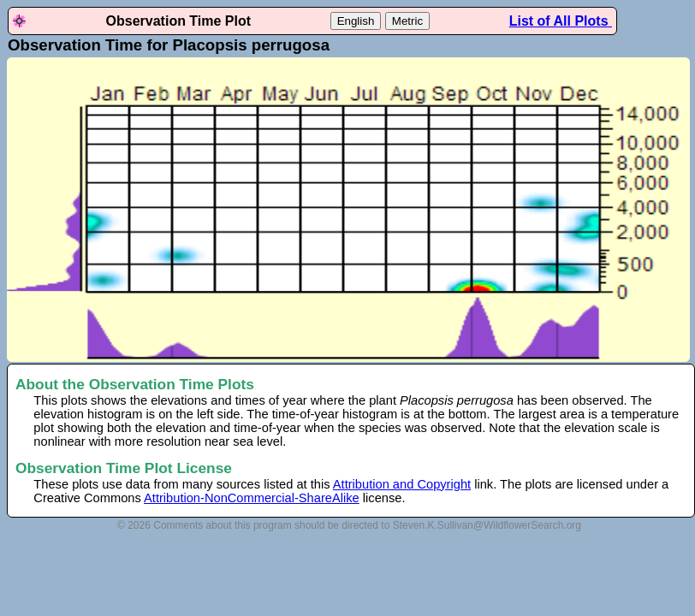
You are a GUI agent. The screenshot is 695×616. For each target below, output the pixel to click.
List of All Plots (561, 21)
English (356, 21)
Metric (407, 21)
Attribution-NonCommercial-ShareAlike (252, 498)
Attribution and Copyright (402, 484)
